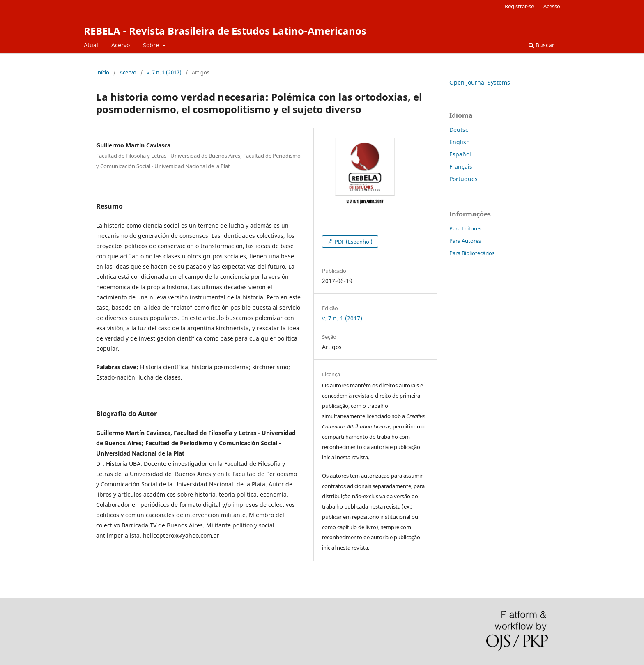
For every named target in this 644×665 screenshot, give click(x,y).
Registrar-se (519, 6)
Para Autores (465, 241)
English (460, 142)
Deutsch (461, 130)
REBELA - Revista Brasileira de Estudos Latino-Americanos (225, 31)
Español (460, 154)
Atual (91, 45)
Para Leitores (465, 228)
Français (461, 167)
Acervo (121, 45)
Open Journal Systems (480, 82)
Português (463, 179)
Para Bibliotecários (472, 253)
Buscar (542, 45)
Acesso (552, 6)
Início (103, 72)
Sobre (152, 45)
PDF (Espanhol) (353, 242)
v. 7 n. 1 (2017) (164, 72)
